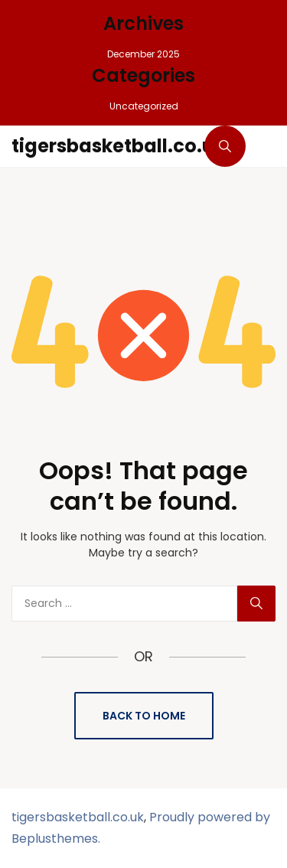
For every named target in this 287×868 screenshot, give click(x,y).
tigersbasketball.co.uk (118, 146)
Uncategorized (144, 106)
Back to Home (144, 716)
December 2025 (143, 54)
